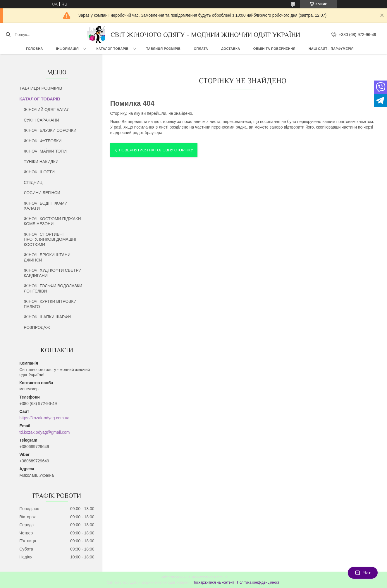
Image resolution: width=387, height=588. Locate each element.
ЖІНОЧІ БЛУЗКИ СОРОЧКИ (50, 130)
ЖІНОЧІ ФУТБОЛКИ (43, 141)
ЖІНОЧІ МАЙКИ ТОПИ (45, 151)
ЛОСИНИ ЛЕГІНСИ (42, 193)
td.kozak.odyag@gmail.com (44, 432)
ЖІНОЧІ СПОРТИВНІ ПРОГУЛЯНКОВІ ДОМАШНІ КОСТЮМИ (50, 239)
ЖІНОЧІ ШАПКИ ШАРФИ (47, 317)
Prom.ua (221, 577)
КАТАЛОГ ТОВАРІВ (113, 49)
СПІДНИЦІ (34, 182)
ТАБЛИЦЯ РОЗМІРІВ (163, 49)
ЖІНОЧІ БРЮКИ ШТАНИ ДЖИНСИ (47, 257)
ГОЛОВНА (35, 49)
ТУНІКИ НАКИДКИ (41, 162)
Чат (363, 573)
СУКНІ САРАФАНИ (41, 120)
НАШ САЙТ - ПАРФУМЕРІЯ (331, 49)
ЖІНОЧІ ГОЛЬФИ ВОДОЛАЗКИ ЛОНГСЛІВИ (53, 288)
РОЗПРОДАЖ (37, 327)
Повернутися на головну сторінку (156, 150)
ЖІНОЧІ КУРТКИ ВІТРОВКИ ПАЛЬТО (50, 304)
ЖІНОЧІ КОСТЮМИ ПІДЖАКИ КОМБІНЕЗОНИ (52, 221)
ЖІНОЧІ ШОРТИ (39, 172)
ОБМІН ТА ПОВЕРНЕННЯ (274, 49)
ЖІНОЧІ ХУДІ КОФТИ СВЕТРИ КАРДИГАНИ (53, 273)
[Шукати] (8, 35)
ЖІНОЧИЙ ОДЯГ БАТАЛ (47, 110)
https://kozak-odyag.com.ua (44, 418)
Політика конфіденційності (259, 582)
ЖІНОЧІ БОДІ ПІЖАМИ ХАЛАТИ (45, 206)
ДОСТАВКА (231, 49)
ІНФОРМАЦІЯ (67, 49)
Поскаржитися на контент (213, 582)
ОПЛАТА (201, 49)
